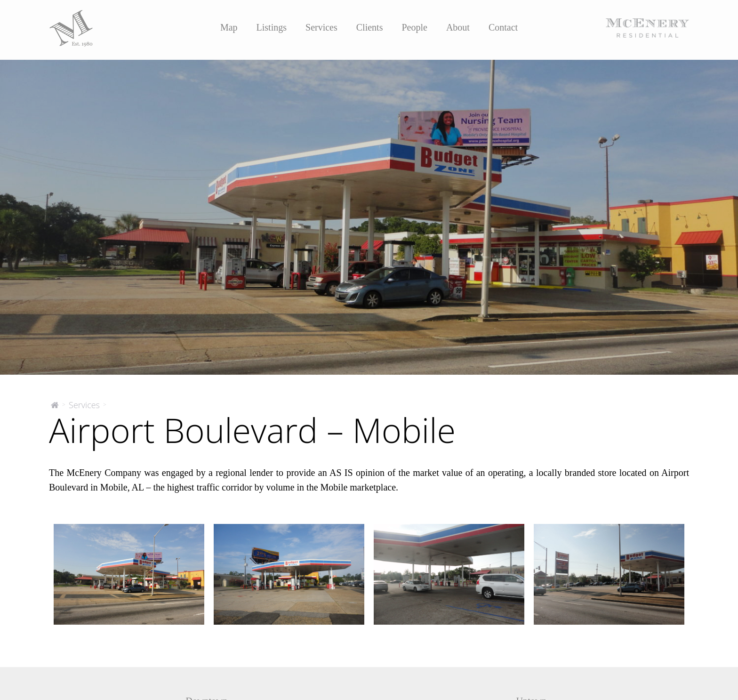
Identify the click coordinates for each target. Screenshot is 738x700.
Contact (503, 27)
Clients (370, 27)
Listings (272, 27)
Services (321, 27)
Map (229, 27)
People (414, 27)
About (458, 27)
